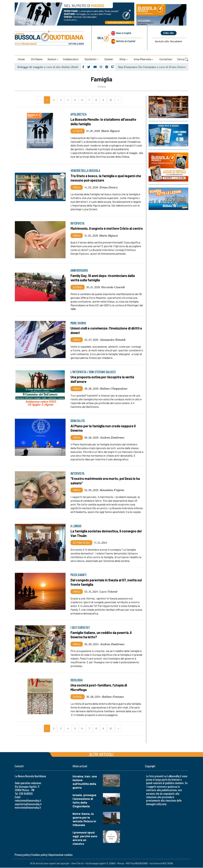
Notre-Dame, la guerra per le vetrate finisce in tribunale (84, 820)
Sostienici (90, 59)
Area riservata (142, 59)
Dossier (109, 59)
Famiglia (77, 187)
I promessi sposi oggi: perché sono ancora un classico (85, 838)
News (123, 34)
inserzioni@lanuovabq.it (28, 808)
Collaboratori (71, 59)
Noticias (125, 41)
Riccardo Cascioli (113, 288)
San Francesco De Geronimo (136, 67)
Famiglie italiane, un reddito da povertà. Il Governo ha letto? (102, 635)
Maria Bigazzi (110, 131)
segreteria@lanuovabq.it (28, 804)
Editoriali (78, 288)
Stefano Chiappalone (114, 390)
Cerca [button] (183, 60)
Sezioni (52, 59)
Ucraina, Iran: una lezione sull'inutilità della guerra (85, 782)
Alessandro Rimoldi (113, 341)
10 (111, 100)
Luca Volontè (108, 592)
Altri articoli (101, 755)
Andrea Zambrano (112, 438)
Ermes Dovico (109, 187)
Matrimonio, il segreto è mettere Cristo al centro (103, 230)
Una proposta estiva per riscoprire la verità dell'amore (104, 380)
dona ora (169, 33)
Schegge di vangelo (30, 67)
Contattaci (166, 59)
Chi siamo (37, 59)
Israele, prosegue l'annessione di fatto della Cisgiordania (84, 801)
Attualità (78, 131)
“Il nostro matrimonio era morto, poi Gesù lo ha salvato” (107, 482)
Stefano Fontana (113, 697)
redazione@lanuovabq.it (28, 801)
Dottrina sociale (81, 543)
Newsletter (169, 42)
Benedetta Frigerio (112, 491)
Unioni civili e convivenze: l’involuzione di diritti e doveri (107, 332)
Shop (123, 59)
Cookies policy (39, 855)
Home (21, 59)
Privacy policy (22, 855)
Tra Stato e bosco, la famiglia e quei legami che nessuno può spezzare (104, 178)
